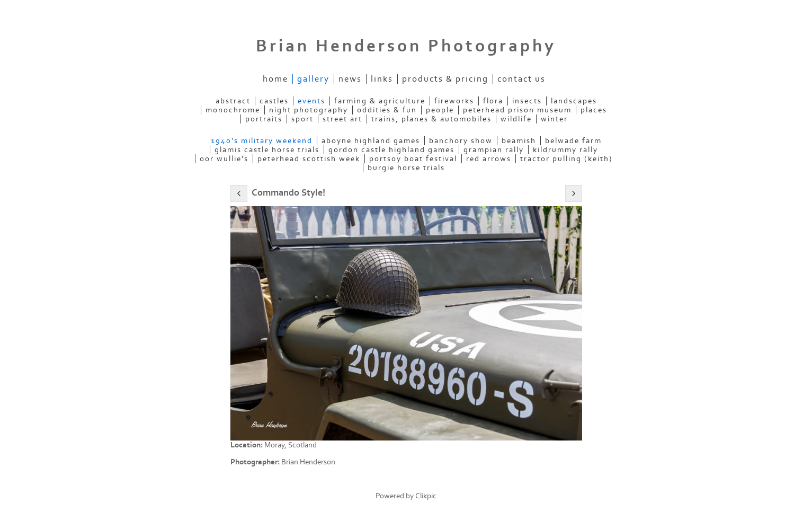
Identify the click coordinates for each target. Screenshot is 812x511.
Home (275, 79)
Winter (554, 119)
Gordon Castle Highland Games (391, 150)
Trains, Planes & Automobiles (431, 119)
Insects (527, 101)
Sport (302, 119)
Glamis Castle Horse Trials (267, 150)
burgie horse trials (406, 168)
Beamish (519, 141)
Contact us (521, 79)
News (350, 79)
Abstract (233, 101)
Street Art (342, 119)
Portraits (264, 119)
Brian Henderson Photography (406, 46)
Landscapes (574, 101)
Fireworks (454, 101)
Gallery (313, 79)
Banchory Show (461, 141)
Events (311, 101)
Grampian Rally (494, 150)
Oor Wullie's (224, 159)
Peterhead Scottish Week (309, 159)
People (440, 110)
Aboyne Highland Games (371, 141)
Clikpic (426, 496)
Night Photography (309, 110)
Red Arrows (489, 159)
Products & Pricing (445, 79)
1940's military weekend (262, 141)
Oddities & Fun (387, 110)
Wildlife (516, 119)
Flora (493, 101)
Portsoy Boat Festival (413, 159)
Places (594, 110)
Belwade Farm (573, 141)
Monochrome (233, 110)
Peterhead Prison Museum (517, 110)
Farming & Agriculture (380, 101)
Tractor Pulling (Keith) (566, 159)
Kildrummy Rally (565, 150)
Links (382, 79)
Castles (274, 101)
